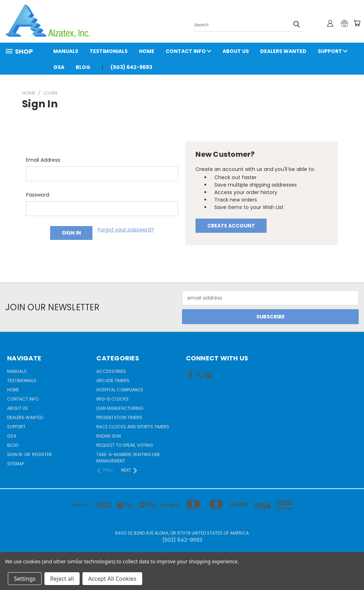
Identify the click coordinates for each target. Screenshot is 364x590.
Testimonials (109, 51)
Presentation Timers (119, 417)
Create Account (231, 226)
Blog (83, 67)
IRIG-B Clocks (113, 399)
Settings (25, 579)
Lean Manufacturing (120, 408)
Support (333, 51)
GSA (59, 67)
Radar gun (109, 436)
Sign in (15, 454)
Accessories (111, 371)
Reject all (62, 579)
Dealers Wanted (283, 51)
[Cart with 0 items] (357, 23)
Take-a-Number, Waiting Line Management (128, 458)
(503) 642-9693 (131, 67)
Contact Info (188, 51)
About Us (236, 51)
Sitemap (16, 464)
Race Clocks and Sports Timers (133, 427)
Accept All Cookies (112, 579)
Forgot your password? (126, 230)
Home (147, 51)
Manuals (66, 51)
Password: (38, 195)
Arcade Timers (113, 380)
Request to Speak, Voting (125, 445)
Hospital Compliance (120, 390)
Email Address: (44, 160)
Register (42, 454)
